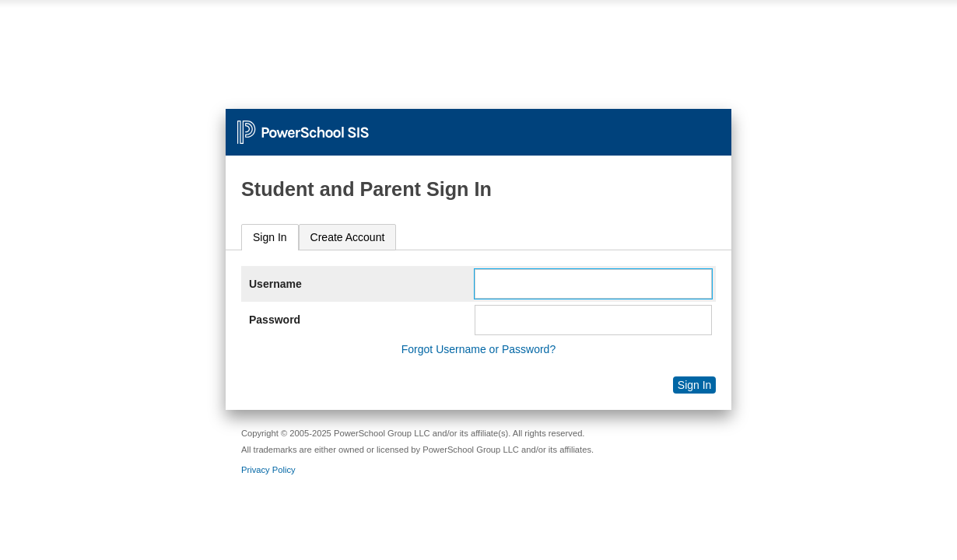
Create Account (348, 237)
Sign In (270, 237)
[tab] (270, 238)
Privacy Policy (268, 470)
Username (275, 284)
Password (275, 320)
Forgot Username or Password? (478, 349)
